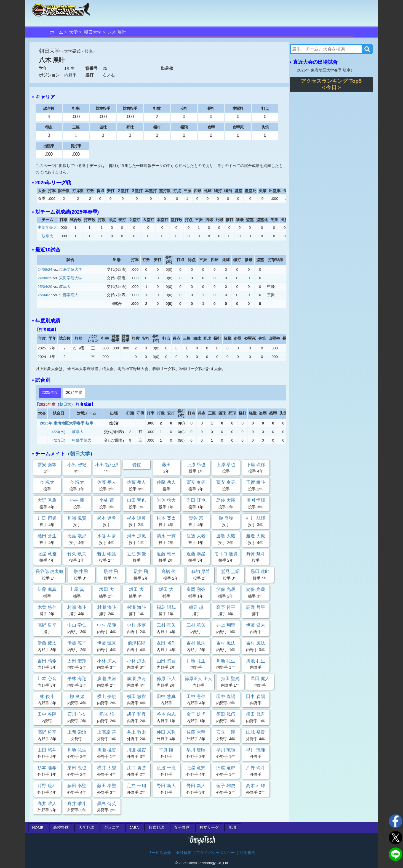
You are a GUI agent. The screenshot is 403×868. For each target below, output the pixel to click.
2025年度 (50, 392)
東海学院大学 (71, 270)
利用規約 (247, 853)
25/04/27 (45, 295)
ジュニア (112, 828)
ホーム (57, 32)
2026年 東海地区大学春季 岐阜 (324, 70)
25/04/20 (45, 287)
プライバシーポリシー (215, 853)
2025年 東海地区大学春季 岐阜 (67, 423)
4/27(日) (58, 440)
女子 (182, 828)
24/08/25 (45, 278)
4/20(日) (58, 432)
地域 (233, 828)
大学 (73, 32)
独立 (209, 828)
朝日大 (65, 404)
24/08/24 (45, 270)
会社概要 (184, 853)
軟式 (156, 828)
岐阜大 (47, 236)
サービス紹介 (159, 853)
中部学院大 (47, 228)
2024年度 (74, 392)
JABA (134, 828)
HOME (38, 828)
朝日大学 (93, 32)
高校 (61, 828)
